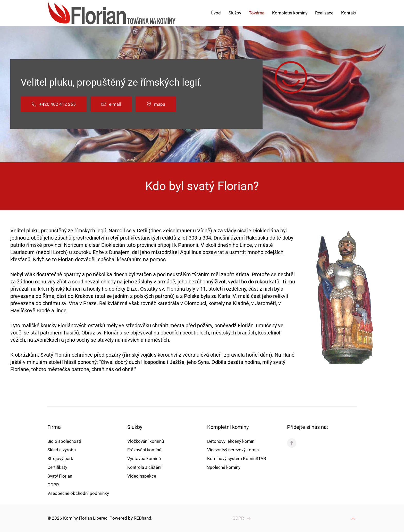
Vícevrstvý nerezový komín (233, 450)
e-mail (111, 104)
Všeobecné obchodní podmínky (78, 493)
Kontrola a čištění (144, 467)
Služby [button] (235, 13)
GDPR (53, 485)
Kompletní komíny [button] (290, 13)
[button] (352, 519)
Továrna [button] (257, 13)
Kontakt (349, 13)
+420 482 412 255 (54, 104)
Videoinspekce (142, 476)
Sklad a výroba (62, 450)
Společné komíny (224, 467)
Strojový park (60, 459)
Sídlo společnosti (64, 441)
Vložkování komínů (146, 441)
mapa (156, 104)
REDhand (142, 518)
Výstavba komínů (144, 459)
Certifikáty (57, 467)
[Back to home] (112, 13)
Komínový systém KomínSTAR (237, 459)
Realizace (324, 13)
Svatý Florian (60, 476)
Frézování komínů (144, 450)
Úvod (216, 13)
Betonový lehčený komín (231, 441)
